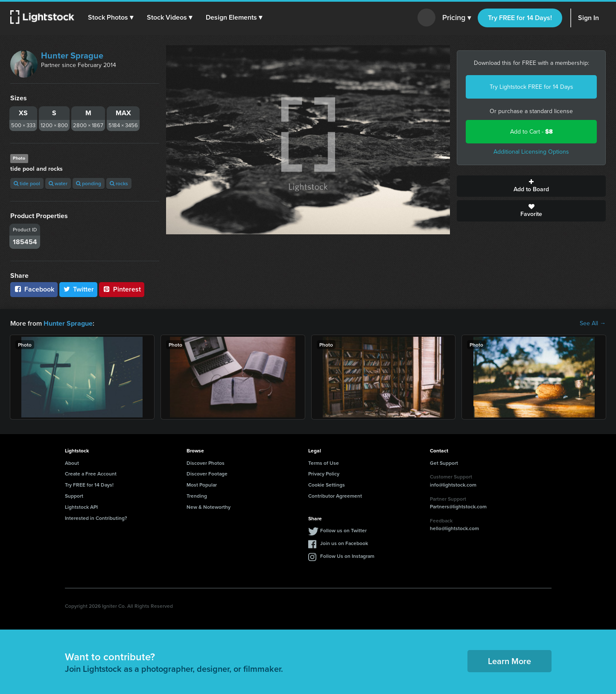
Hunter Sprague (72, 55)
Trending (197, 496)
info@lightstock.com (453, 485)
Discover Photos (206, 462)
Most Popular (202, 485)
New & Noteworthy (209, 507)
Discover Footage (207, 474)
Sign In (588, 18)
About (72, 462)
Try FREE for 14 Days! (520, 18)
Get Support (444, 462)
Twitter (79, 289)
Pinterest (122, 289)
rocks (119, 183)
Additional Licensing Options (531, 152)
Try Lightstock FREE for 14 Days (531, 87)
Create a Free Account (91, 474)
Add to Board (531, 186)
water (58, 183)
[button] (111, 17)
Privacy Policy (324, 474)
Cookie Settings (327, 485)
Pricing (457, 18)
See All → (593, 324)
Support (74, 496)
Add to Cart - (531, 132)
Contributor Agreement (335, 496)
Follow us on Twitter (343, 530)
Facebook (34, 289)
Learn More (509, 660)
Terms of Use (324, 462)
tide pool (27, 183)
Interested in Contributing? (96, 518)
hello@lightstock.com (454, 528)
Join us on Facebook (344, 543)
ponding (89, 183)
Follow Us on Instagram (347, 556)
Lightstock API (81, 507)
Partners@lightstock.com (458, 506)
